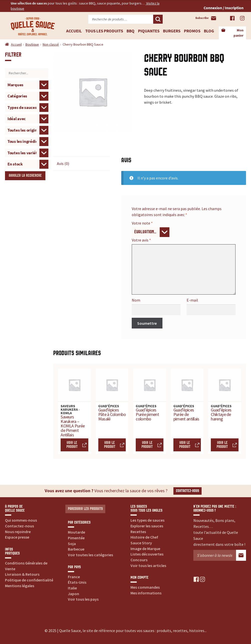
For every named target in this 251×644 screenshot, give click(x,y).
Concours (139, 560)
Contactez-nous (188, 491)
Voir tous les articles (148, 565)
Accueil (74, 31)
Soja (72, 544)
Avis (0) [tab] (63, 163)
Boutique (32, 44)
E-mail (192, 300)
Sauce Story (141, 543)
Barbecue (76, 549)
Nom (136, 300)
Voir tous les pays (83, 599)
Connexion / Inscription (224, 8)
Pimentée (76, 538)
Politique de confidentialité (29, 580)
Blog (209, 31)
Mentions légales (20, 586)
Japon (73, 594)
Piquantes (149, 31)
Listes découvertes (147, 554)
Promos (192, 31)
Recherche (158, 19)
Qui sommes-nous (21, 520)
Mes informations (146, 593)
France (74, 577)
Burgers (172, 31)
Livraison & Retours (22, 574)
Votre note (142, 223)
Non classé (51, 44)
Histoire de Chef (144, 537)
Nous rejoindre (18, 532)
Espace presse (17, 537)
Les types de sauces (147, 520)
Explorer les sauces (147, 526)
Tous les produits (104, 31)
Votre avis (141, 240)
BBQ (130, 31)
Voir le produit (72, 445)
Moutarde (76, 532)
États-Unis (77, 582)
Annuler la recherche (25, 176)
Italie (72, 588)
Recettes (138, 532)
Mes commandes (145, 587)
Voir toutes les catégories (90, 555)
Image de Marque (145, 549)
